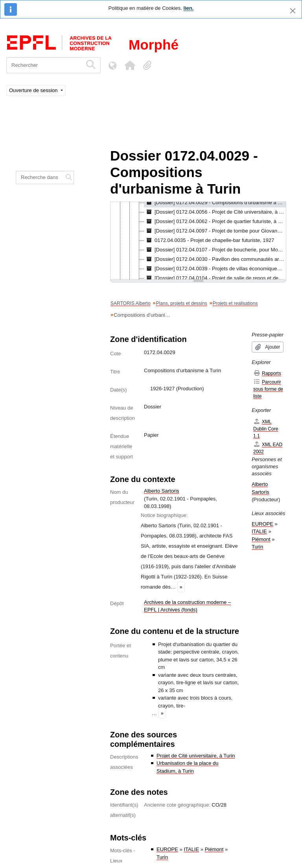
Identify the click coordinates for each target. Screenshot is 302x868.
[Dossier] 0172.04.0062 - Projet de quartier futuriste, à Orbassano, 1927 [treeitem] (215, 222)
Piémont (214, 849)
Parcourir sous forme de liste (268, 389)
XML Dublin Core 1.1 (266, 429)
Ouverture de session (34, 90)
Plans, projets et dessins (182, 303)
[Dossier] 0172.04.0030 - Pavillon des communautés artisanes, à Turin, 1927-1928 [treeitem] (215, 259)
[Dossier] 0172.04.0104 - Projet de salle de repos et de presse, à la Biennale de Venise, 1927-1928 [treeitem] (215, 278)
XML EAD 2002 (268, 448)
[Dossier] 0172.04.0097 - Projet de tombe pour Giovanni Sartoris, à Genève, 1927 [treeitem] (215, 231)
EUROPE (167, 849)
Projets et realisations (235, 303)
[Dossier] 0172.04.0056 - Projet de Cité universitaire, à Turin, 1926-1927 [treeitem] (215, 212)
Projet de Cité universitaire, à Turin (196, 756)
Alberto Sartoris (162, 491)
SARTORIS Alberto (131, 303)
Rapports (267, 373)
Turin (162, 857)
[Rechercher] (44, 65)
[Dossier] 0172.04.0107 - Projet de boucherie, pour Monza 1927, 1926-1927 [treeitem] (215, 250)
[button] (130, 65)
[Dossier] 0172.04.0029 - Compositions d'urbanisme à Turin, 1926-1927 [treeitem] (215, 203)
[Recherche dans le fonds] (40, 177)
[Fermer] (293, 11)
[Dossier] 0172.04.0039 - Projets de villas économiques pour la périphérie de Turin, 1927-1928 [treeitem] (215, 269)
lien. (188, 8)
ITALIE (191, 849)
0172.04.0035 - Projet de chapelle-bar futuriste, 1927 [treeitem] (209, 240)
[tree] (198, 241)
